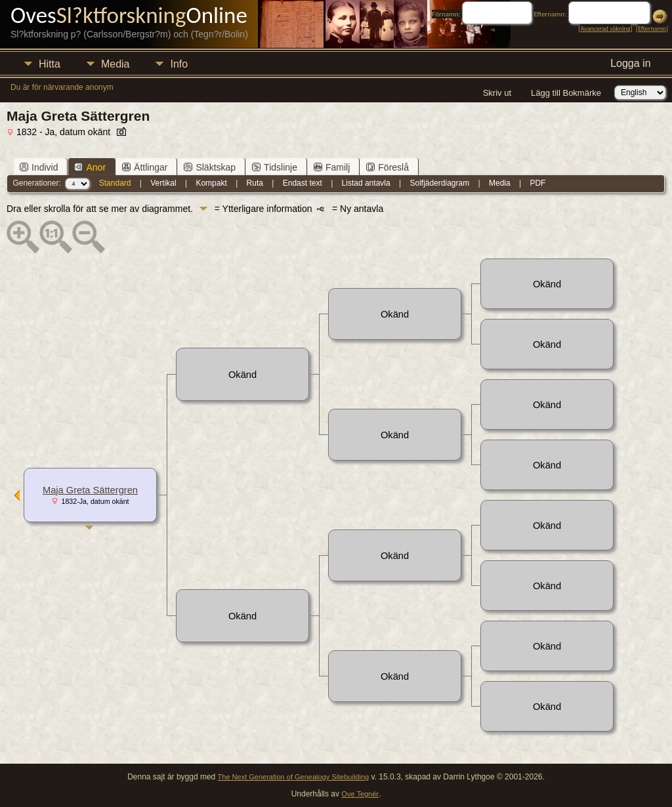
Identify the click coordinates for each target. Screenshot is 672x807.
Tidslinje (275, 167)
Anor (90, 167)
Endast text (303, 183)
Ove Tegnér (360, 794)
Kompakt (211, 183)
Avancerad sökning (605, 29)
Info (179, 64)
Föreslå (388, 167)
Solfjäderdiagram (439, 183)
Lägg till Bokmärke (566, 93)
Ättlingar (145, 167)
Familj (332, 167)
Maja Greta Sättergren (90, 490)
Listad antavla (366, 183)
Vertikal (163, 183)
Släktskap (210, 167)
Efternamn (652, 29)
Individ (39, 167)
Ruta (255, 183)
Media (115, 64)
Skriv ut (497, 93)
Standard (115, 183)
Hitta (50, 64)
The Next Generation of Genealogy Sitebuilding (294, 777)
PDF (537, 183)
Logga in (630, 63)
